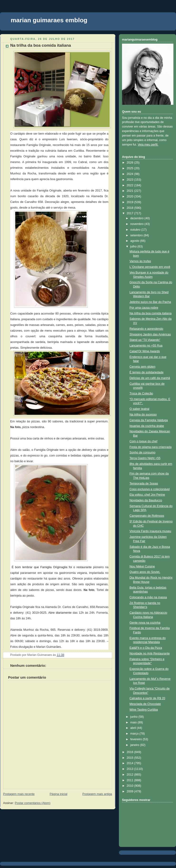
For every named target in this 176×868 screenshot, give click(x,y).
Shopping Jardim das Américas (150, 334)
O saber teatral (139, 409)
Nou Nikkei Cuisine (142, 566)
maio (134, 722)
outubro (136, 230)
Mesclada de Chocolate (145, 704)
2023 (131, 180)
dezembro (137, 218)
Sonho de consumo (143, 452)
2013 (131, 769)
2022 (131, 185)
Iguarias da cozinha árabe (147, 426)
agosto (135, 241)
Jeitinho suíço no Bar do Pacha (150, 302)
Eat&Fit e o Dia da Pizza (146, 648)
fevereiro (137, 739)
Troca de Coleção (141, 393)
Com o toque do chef (144, 441)
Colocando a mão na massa (148, 597)
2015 (131, 758)
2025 (131, 168)
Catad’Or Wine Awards (145, 351)
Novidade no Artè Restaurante (150, 653)
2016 (131, 752)
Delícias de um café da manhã (150, 378)
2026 (131, 163)
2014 (131, 763)
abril (134, 728)
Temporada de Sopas (144, 484)
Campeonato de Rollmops (147, 516)
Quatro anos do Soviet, (145, 572)
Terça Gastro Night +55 (145, 458)
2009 (131, 791)
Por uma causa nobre (144, 308)
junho (134, 717)
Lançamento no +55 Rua (146, 346)
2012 (131, 775)
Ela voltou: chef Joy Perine (147, 495)
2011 (131, 780)
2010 (131, 786)
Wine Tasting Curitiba (144, 710)
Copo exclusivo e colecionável (150, 489)
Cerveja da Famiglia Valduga (149, 420)
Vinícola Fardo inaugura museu (150, 531)
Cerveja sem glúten (143, 367)
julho (134, 247)
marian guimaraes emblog (49, 20)
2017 (131, 213)
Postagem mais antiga (97, 794)
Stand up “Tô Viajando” (145, 340)
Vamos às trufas (140, 261)
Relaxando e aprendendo (147, 329)
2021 (131, 191)
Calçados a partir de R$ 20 (147, 698)
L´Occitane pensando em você (150, 267)
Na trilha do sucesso (143, 415)
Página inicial (59, 794)
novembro (137, 224)
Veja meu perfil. (148, 145)
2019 (131, 202)
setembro (137, 235)
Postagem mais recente (19, 794)
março (135, 734)
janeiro (135, 745)
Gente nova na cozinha (145, 623)
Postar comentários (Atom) (33, 803)
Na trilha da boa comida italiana (41, 45)
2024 (131, 174)
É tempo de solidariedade (147, 372)
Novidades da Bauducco (146, 500)
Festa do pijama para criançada (151, 447)
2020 (131, 196)
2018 (131, 208)
